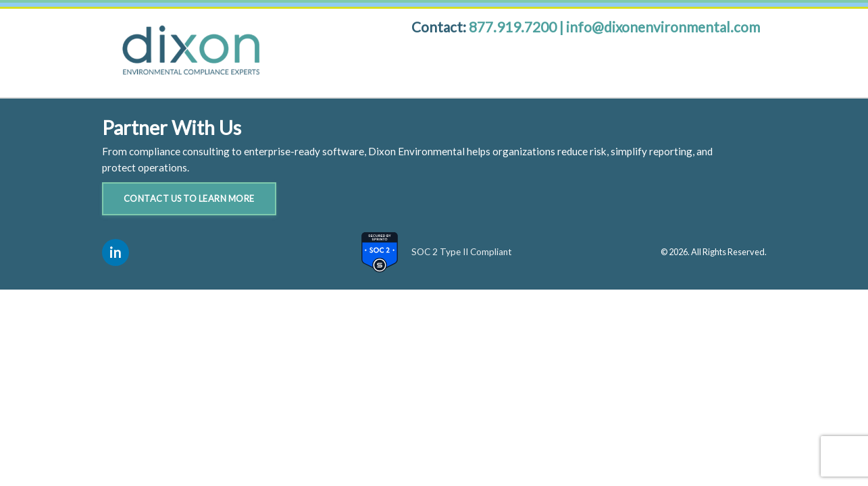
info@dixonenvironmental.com (663, 27)
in (115, 252)
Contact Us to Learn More (189, 198)
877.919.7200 (514, 27)
